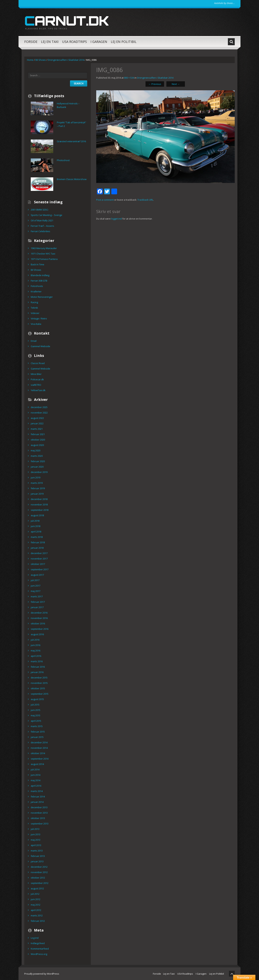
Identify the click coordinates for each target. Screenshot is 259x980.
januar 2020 (37, 467)
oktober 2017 (38, 564)
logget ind (116, 219)
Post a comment (105, 200)
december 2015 (39, 678)
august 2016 (37, 634)
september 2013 (40, 824)
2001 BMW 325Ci (39, 210)
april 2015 (36, 721)
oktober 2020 (38, 440)
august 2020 (37, 445)
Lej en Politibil (124, 42)
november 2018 (39, 505)
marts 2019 (37, 483)
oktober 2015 (38, 688)
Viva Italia (36, 324)
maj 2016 (36, 651)
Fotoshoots (37, 286)
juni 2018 (36, 526)
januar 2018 (37, 548)
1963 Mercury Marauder (44, 248)
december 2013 (39, 807)
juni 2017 (36, 586)
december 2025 (39, 407)
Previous (155, 84)
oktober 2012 (38, 878)
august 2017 (37, 575)
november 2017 (39, 559)
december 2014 (39, 742)
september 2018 (40, 510)
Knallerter (36, 291)
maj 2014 (36, 780)
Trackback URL (145, 200)
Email (34, 341)
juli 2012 (35, 894)
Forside (31, 42)
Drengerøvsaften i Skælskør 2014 (66, 60)
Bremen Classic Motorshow (72, 179)
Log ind (35, 938)
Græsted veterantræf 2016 (71, 141)
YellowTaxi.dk (38, 390)
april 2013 (36, 845)
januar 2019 (37, 494)
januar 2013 (37, 861)
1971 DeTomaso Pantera (44, 259)
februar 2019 (38, 488)
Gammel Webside (40, 346)
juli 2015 (35, 705)
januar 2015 (37, 737)
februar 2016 (38, 667)
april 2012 (36, 910)
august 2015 (37, 699)
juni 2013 (36, 834)
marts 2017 (37, 596)
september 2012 (40, 883)
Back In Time (38, 264)
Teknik (34, 308)
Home (30, 60)
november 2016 (39, 618)
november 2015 (39, 683)
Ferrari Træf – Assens (42, 226)
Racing (34, 302)
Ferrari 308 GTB (39, 281)
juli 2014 (35, 769)
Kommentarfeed (40, 949)
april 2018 (36, 532)
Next (176, 84)
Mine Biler (36, 374)
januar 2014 (37, 802)
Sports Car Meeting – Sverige (46, 215)
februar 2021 (38, 434)
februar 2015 (38, 732)
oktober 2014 (38, 753)
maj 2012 (36, 905)
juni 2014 (36, 775)
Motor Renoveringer (42, 297)
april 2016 (36, 656)
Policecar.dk (37, 379)
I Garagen (99, 42)
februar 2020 (38, 461)
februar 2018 (38, 542)
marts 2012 (37, 915)
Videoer (35, 313)
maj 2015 (36, 715)
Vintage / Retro (39, 318)
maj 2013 (36, 840)
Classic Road (38, 363)
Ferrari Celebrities (40, 231)
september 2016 (40, 629)
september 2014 (40, 759)
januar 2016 (37, 672)
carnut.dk (66, 21)
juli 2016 (35, 640)
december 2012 (39, 867)
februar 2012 (38, 921)
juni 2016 (36, 645)
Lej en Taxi (50, 42)
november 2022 (39, 413)
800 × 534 (129, 78)
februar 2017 (38, 602)
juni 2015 (36, 710)
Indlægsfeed (38, 943)
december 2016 (39, 613)
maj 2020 (36, 450)
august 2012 (37, 888)
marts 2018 (37, 537)
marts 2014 (37, 791)
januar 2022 (37, 423)
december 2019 (39, 472)
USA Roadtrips (74, 42)
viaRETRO (36, 385)
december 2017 (39, 553)
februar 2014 (38, 797)
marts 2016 (37, 661)
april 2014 (36, 786)
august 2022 (37, 418)
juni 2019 (36, 477)
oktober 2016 (38, 623)
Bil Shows (41, 60)
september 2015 (40, 694)
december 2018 (39, 499)
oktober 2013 (38, 818)
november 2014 (39, 748)
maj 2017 (36, 591)
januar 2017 (37, 607)
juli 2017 (35, 580)
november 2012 (39, 872)
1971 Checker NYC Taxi (43, 254)
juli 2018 (35, 521)
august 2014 (37, 764)
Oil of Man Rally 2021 (42, 220)
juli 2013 (35, 829)
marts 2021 (37, 429)
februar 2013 (38, 856)
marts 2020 (37, 456)
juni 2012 (36, 899)
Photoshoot (63, 160)
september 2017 (40, 569)
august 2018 (37, 515)
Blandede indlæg (40, 275)
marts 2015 (37, 726)
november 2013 (39, 813)
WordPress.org (39, 954)
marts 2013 (37, 851)
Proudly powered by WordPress (42, 974)
